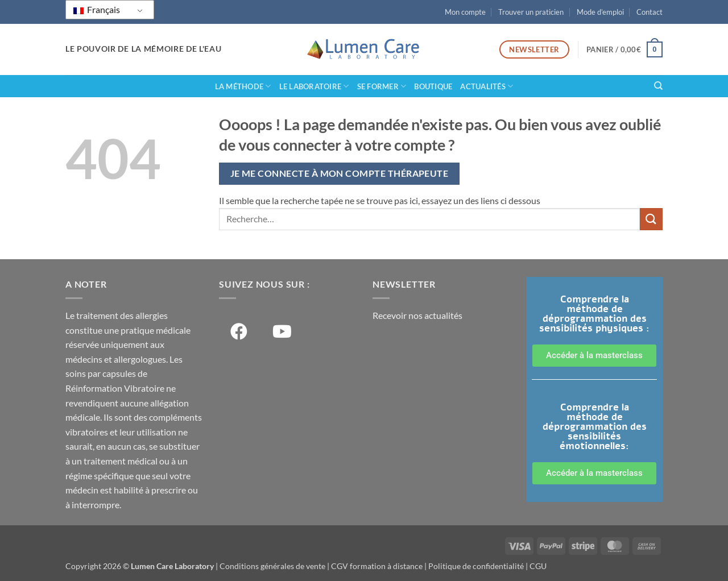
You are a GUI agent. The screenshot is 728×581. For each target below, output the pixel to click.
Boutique (433, 86)
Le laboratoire (314, 86)
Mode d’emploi (600, 12)
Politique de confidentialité (476, 566)
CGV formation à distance (377, 566)
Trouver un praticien (531, 12)
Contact (650, 12)
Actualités (487, 86)
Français (97, 9)
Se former (382, 86)
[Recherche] (658, 86)
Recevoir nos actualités (417, 315)
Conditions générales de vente (272, 566)
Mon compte (465, 12)
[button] (624, 49)
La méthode (243, 86)
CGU (538, 566)
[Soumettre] (651, 219)
